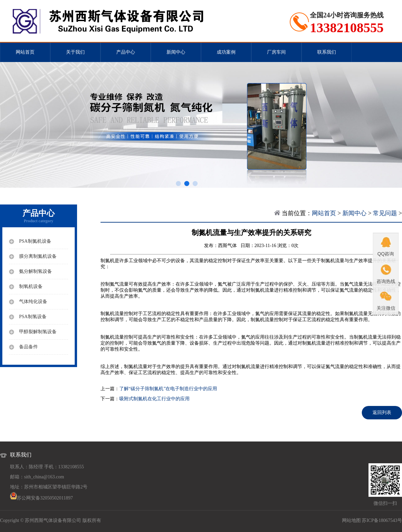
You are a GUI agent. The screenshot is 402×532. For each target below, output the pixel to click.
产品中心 (126, 52)
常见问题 (385, 213)
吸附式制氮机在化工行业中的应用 (154, 399)
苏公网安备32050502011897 (45, 498)
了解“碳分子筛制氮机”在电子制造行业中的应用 (168, 389)
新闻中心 (176, 52)
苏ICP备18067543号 (382, 520)
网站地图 (351, 520)
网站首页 (25, 52)
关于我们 (75, 52)
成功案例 (226, 52)
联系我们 (327, 52)
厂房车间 (276, 52)
